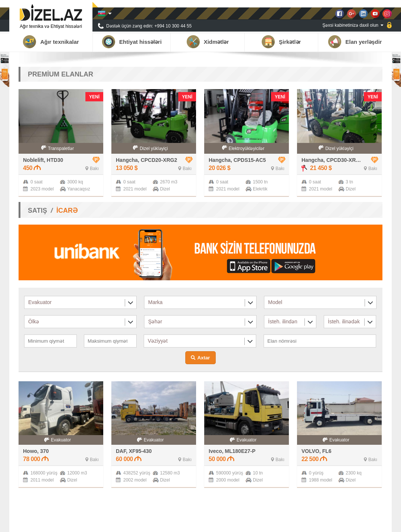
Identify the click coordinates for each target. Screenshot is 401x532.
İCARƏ (67, 210)
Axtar (203, 358)
